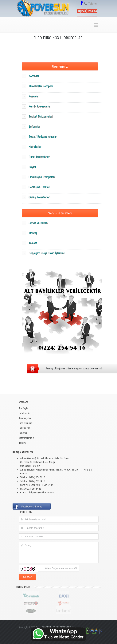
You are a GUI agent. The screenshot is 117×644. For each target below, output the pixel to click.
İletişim (22, 443)
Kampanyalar (25, 418)
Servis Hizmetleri (60, 213)
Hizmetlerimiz (25, 423)
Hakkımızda (24, 428)
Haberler (23, 433)
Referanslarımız (26, 438)
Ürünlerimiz (60, 66)
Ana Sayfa (23, 408)
